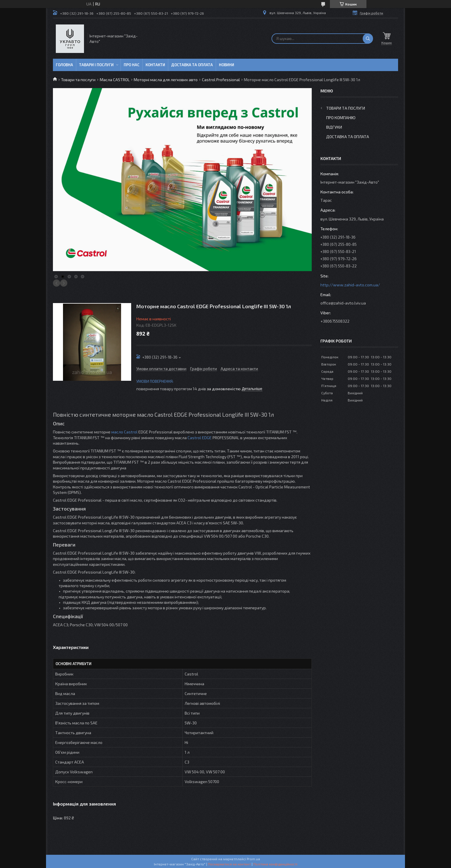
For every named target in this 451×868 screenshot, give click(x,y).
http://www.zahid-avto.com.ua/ (350, 285)
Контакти (155, 65)
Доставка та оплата (192, 65)
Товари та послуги (78, 80)
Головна (64, 65)
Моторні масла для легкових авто (166, 80)
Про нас (132, 65)
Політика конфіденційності (275, 864)
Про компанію (341, 118)
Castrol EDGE (200, 438)
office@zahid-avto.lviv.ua (343, 303)
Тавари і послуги (96, 65)
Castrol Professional (221, 80)
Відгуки (334, 127)
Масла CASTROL (115, 80)
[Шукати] (368, 39)
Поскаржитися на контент (229, 864)
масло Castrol (124, 432)
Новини (227, 65)
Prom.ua (253, 859)
